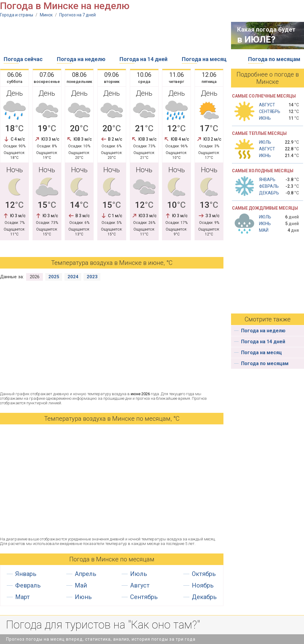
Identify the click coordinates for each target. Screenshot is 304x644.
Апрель (86, 574)
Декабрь (204, 597)
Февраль (28, 585)
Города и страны (17, 15)
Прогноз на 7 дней (78, 15)
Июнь (83, 597)
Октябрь (204, 574)
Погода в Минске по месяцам (112, 559)
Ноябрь (203, 585)
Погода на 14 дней (143, 59)
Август (140, 585)
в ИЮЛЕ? (256, 39)
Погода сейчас (23, 59)
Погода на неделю (81, 59)
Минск (46, 15)
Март (22, 597)
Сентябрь (144, 597)
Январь (26, 574)
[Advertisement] (111, 36)
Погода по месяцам (274, 59)
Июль (139, 574)
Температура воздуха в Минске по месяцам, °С (112, 419)
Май (81, 585)
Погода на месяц (204, 59)
